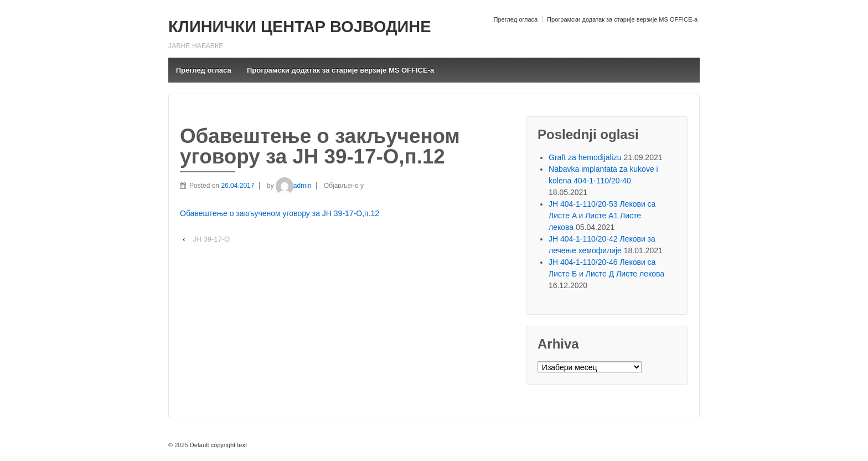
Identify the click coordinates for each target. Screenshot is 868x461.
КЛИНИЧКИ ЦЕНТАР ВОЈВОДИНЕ (299, 27)
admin (294, 186)
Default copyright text (218, 445)
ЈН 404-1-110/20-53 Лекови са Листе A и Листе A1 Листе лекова (602, 216)
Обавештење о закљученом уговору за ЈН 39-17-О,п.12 (280, 213)
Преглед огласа (515, 19)
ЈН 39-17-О (211, 239)
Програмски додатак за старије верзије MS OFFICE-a (622, 19)
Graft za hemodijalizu (585, 157)
